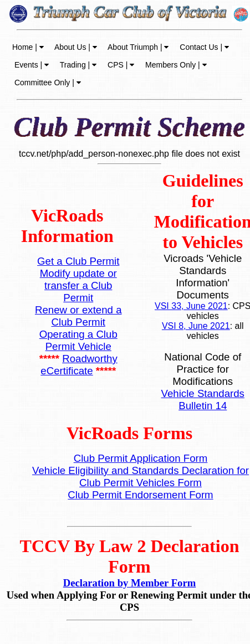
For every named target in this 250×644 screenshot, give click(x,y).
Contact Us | (203, 47)
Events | (30, 65)
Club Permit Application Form (141, 458)
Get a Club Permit (78, 261)
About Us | (75, 47)
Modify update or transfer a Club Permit (78, 285)
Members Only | (175, 65)
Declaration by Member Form (130, 583)
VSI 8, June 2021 (196, 326)
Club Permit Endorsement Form (140, 495)
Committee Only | (47, 83)
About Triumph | (137, 47)
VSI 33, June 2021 (191, 306)
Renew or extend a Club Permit (78, 316)
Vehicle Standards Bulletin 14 (203, 400)
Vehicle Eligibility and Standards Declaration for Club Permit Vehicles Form (141, 476)
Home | (28, 47)
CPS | (120, 65)
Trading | (77, 65)
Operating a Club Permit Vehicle (78, 340)
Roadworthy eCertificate (79, 365)
